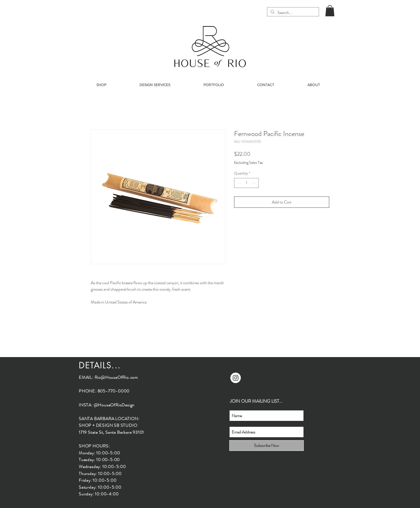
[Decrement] (238, 183)
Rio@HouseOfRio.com (116, 377)
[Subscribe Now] (267, 446)
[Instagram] (236, 378)
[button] (330, 11)
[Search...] (292, 13)
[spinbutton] (246, 183)
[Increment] (255, 183)
